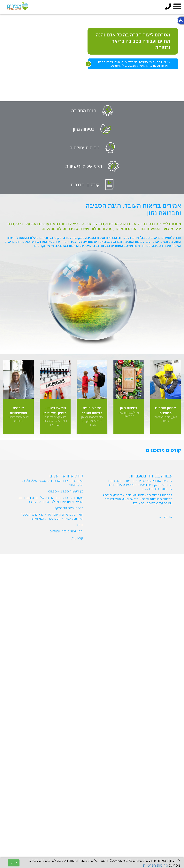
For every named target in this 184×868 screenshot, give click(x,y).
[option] (92, 57)
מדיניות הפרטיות (155, 865)
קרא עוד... (166, 517)
